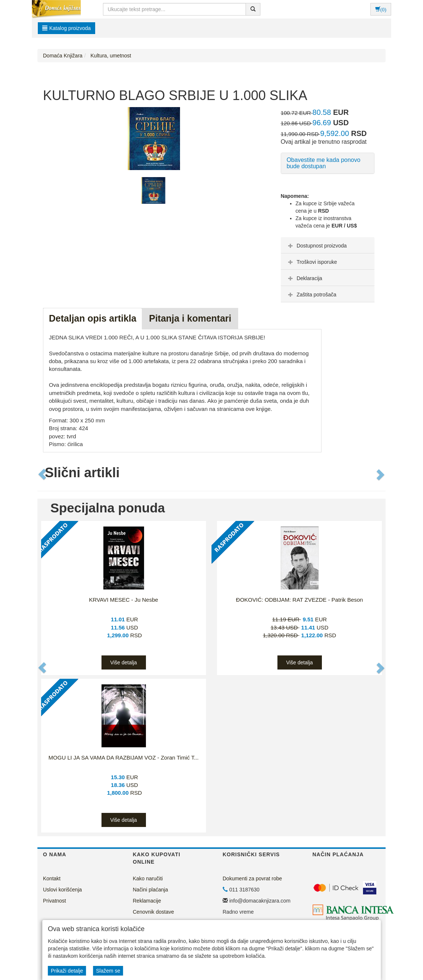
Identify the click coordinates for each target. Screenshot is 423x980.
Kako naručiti (148, 878)
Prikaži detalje (67, 971)
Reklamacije (147, 901)
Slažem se (108, 971)
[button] (43, 475)
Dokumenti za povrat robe (252, 878)
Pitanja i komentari (190, 318)
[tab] (328, 245)
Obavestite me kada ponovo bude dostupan (324, 163)
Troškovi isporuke (312, 262)
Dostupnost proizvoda (317, 246)
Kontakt (52, 878)
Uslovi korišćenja (62, 890)
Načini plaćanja (151, 890)
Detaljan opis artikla (93, 318)
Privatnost (54, 901)
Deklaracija (304, 278)
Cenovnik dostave (154, 912)
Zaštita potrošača (311, 295)
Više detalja (123, 662)
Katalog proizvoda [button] (66, 28)
